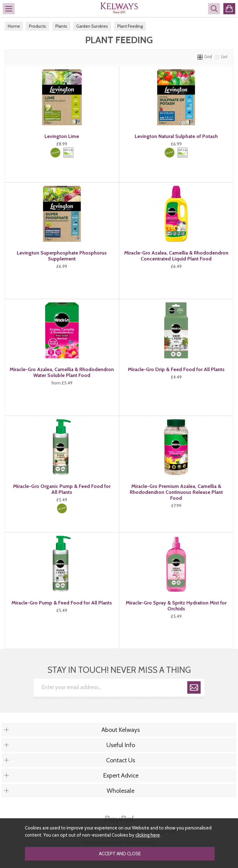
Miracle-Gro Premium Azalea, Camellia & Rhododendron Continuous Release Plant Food (176, 492)
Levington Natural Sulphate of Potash (176, 136)
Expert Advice (121, 775)
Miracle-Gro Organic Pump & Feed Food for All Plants (62, 489)
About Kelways (121, 730)
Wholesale (121, 791)
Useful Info (121, 745)
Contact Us (121, 760)
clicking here (148, 835)
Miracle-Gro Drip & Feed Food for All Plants (176, 369)
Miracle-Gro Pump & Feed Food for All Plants (62, 603)
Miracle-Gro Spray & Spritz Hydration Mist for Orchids (176, 606)
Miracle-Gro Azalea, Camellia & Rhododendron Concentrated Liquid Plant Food (176, 256)
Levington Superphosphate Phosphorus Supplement (62, 256)
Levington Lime (62, 136)
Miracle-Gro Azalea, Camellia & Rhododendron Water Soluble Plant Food (62, 372)
